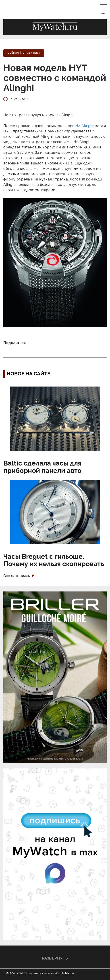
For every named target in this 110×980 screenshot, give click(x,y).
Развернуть (55, 958)
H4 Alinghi (85, 126)
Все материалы (17, 576)
